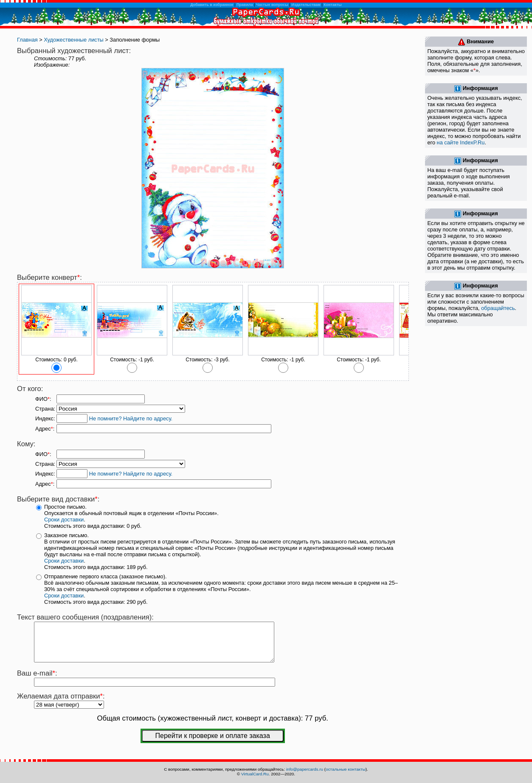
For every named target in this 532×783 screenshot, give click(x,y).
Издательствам (306, 5)
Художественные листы (73, 40)
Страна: (45, 409)
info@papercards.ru (305, 769)
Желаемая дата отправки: (61, 704)
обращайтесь (498, 308)
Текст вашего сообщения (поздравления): (85, 617)
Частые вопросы (272, 5)
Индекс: (45, 418)
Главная (27, 40)
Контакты (332, 5)
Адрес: (45, 429)
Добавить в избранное (212, 5)
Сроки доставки (64, 520)
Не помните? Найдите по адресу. (131, 418)
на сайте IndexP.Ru (461, 142)
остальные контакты (346, 769)
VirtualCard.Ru (255, 774)
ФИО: (43, 399)
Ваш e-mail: (37, 681)
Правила (245, 5)
